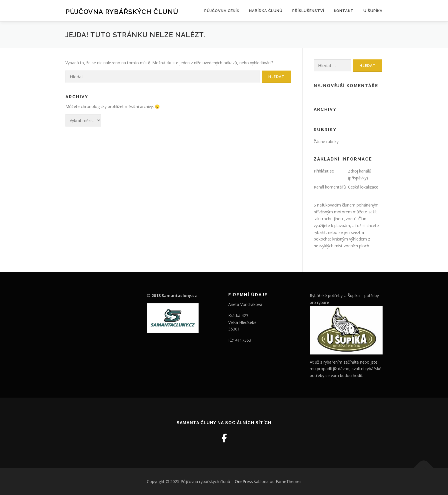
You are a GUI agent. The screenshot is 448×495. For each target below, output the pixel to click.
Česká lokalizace (363, 187)
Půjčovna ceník (222, 11)
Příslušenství (308, 11)
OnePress (244, 481)
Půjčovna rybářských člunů (122, 12)
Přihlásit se (324, 171)
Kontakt (344, 11)
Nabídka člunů (266, 11)
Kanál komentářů (330, 187)
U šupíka (373, 11)
